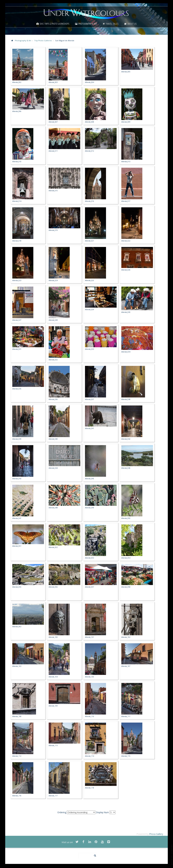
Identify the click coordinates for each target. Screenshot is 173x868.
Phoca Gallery (156, 834)
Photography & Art (88, 24)
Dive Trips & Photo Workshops (55, 24)
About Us (132, 24)
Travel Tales (112, 24)
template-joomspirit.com (172, 855)
